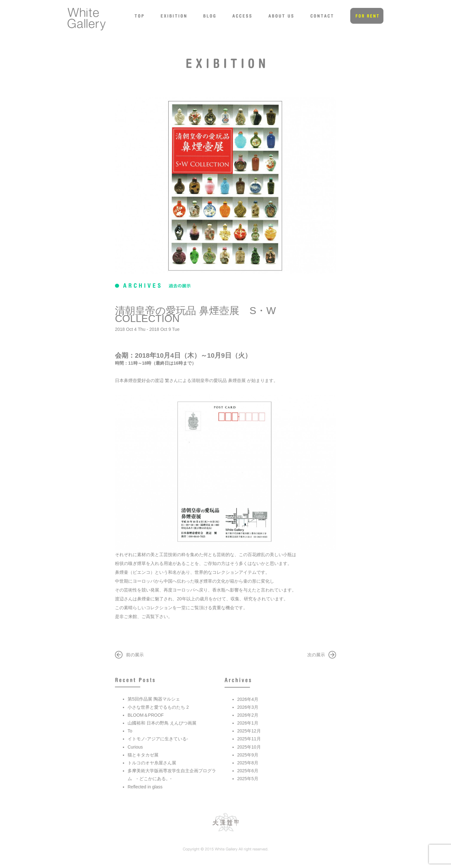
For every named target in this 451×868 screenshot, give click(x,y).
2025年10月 (249, 747)
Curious (135, 747)
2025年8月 (248, 763)
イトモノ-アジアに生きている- (158, 739)
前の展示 (135, 655)
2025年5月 (248, 779)
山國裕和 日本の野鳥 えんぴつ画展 (162, 723)
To (130, 731)
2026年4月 (248, 699)
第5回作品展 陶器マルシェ (154, 699)
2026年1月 (248, 723)
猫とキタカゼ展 (143, 755)
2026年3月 (248, 707)
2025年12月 (249, 731)
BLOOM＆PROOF (146, 715)
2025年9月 (248, 755)
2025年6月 (248, 771)
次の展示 (316, 655)
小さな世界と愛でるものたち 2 (158, 707)
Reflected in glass (145, 787)
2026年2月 (248, 715)
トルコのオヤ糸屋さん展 (152, 763)
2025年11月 (249, 739)
